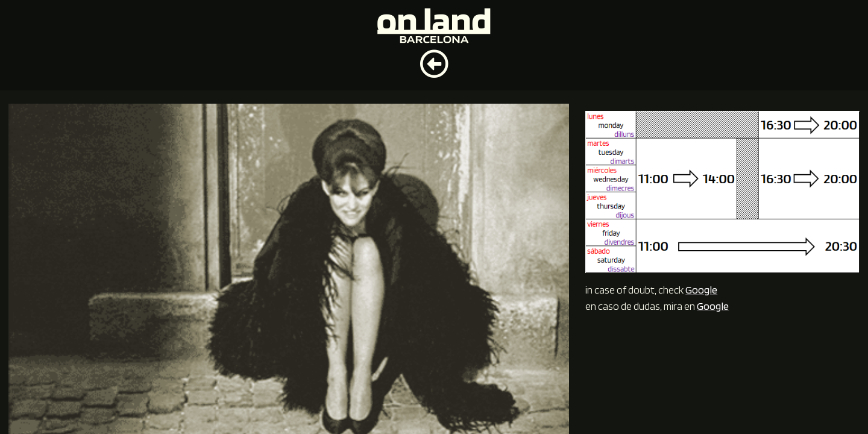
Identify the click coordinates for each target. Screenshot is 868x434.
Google (701, 290)
